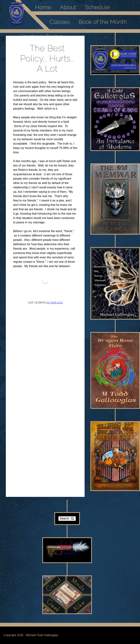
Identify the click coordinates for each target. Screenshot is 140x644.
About (68, 7)
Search (67, 519)
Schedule (97, 7)
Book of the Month (103, 22)
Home (43, 7)
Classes (60, 22)
